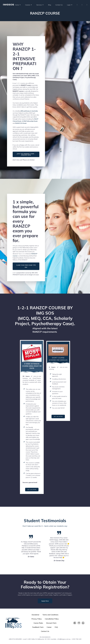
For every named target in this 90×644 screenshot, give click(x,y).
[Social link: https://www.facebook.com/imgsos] (75, 623)
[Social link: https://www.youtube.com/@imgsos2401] (80, 623)
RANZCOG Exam (21, 123)
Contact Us (59, 5)
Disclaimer (35, 615)
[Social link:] (84, 623)
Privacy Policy (37, 619)
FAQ (56, 627)
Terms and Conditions (50, 615)
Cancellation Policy (52, 619)
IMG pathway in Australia (29, 111)
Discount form (51, 623)
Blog (50, 5)
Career (49, 627)
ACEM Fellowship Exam (30, 121)
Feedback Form (38, 627)
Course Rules (38, 623)
